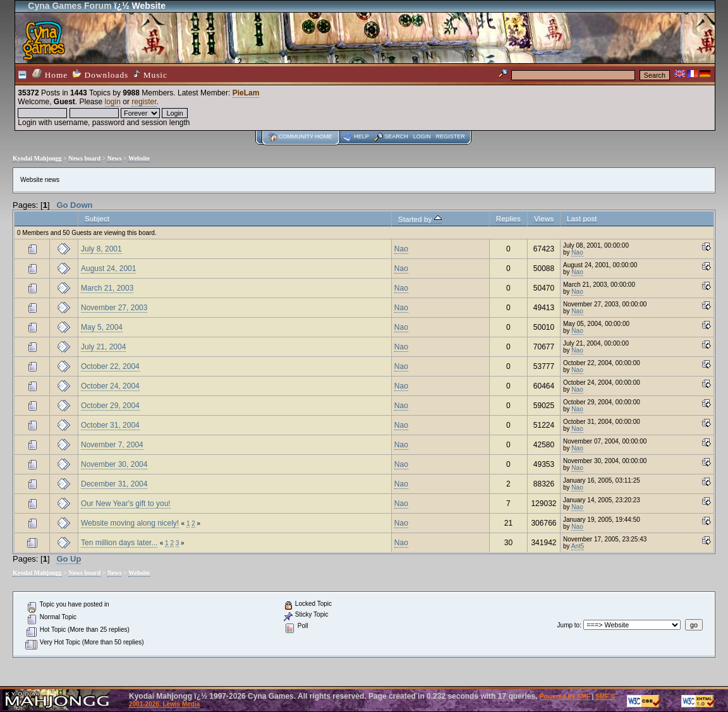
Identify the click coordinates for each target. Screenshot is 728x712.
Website (139, 158)
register (144, 102)
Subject (97, 218)
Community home (306, 136)
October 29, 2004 (110, 406)
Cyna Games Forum (70, 6)
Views (544, 218)
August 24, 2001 (108, 269)
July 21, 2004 (103, 347)
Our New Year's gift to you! (126, 504)
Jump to (569, 625)
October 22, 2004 (110, 366)
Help (361, 136)
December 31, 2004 (114, 484)
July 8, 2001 (101, 249)
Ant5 (578, 546)
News (115, 158)
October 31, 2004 (110, 425)
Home (50, 74)
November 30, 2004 (114, 464)
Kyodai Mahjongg (37, 158)
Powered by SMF (565, 697)
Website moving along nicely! (130, 523)
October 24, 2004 (110, 386)
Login (422, 136)
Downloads (100, 74)
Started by (420, 219)
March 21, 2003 (107, 288)
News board (84, 158)
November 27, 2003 (114, 308)
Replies (508, 218)
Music (150, 75)
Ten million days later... (119, 543)
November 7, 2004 (112, 445)
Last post (582, 218)
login (113, 102)
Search (396, 136)
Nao (401, 249)
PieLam (246, 93)
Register (451, 136)
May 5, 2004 (102, 327)
